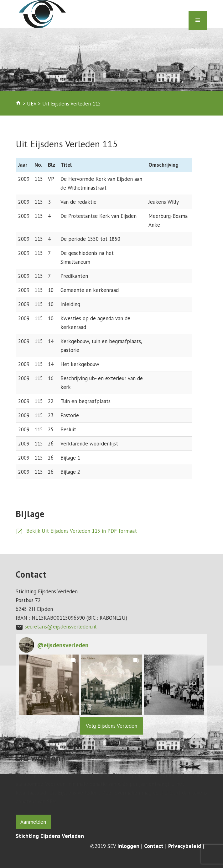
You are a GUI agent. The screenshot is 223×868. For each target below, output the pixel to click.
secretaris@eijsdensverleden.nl (61, 627)
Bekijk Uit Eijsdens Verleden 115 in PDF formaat (76, 531)
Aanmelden (33, 822)
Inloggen (128, 846)
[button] (49, 685)
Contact (154, 846)
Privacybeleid (185, 846)
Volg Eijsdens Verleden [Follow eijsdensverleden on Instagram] (111, 726)
